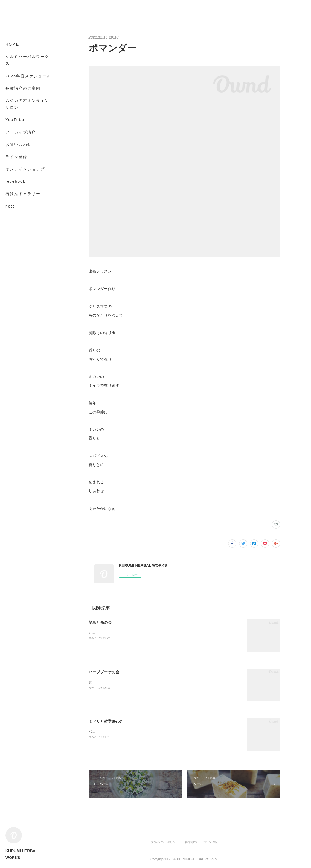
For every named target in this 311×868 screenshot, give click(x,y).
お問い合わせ (19, 144)
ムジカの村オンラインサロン (27, 104)
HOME (12, 44)
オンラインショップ (25, 169)
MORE (12, 194)
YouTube (15, 120)
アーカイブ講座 (21, 132)
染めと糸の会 (100, 622)
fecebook (15, 181)
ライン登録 (16, 157)
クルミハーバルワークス (27, 60)
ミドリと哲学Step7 (105, 721)
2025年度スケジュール (28, 76)
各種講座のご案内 (23, 88)
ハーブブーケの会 (104, 672)
